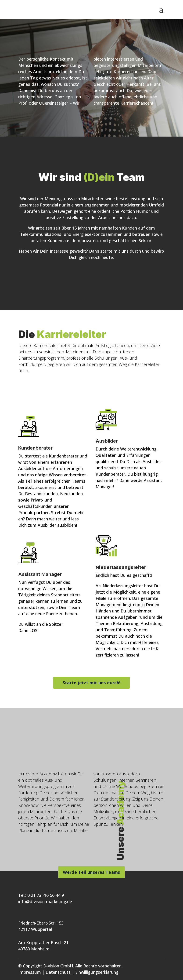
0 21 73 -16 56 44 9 (46, 895)
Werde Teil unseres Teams (91, 872)
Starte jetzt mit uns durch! (92, 683)
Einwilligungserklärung (97, 972)
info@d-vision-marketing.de (45, 901)
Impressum (30, 972)
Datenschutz (58, 972)
